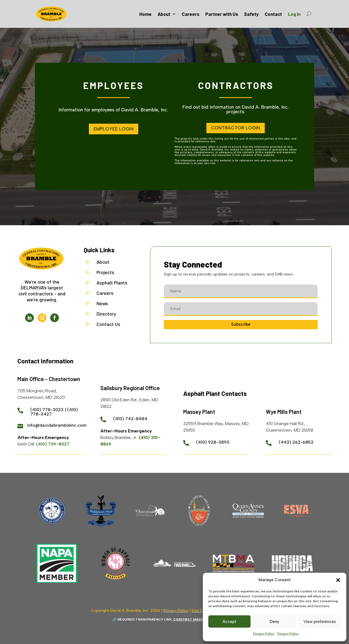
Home (145, 14)
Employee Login (114, 129)
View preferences (320, 622)
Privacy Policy (264, 634)
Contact (273, 14)
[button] (338, 580)
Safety (251, 14)
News (102, 303)
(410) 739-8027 (53, 444)
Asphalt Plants (112, 283)
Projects (105, 272)
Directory (106, 314)
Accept (229, 622)
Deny (274, 622)
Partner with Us (222, 14)
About (164, 14)
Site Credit (201, 611)
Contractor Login (236, 128)
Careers (191, 14)
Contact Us (108, 324)
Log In (294, 14)
